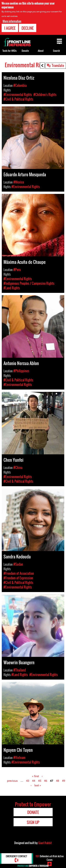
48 (58, 781)
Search (56, 51)
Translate (58, 65)
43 (28, 781)
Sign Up (33, 822)
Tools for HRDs (10, 51)
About (41, 51)
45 (40, 781)
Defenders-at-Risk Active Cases (50, 858)
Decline (28, 27)
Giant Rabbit (45, 843)
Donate (25, 51)
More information (12, 21)
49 (64, 781)
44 (34, 781)
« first (35, 776)
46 (46, 781)
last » (38, 785)
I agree (10, 27)
